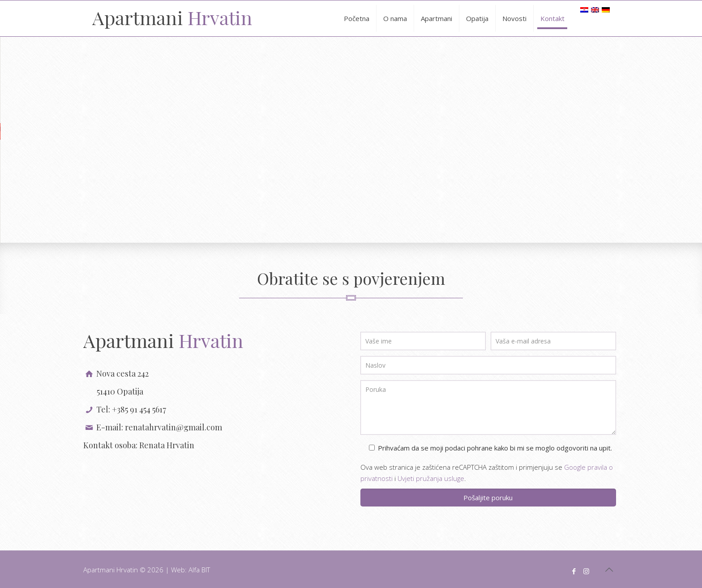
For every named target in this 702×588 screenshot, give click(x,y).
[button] (351, 131)
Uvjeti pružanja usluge (431, 478)
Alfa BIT (199, 570)
